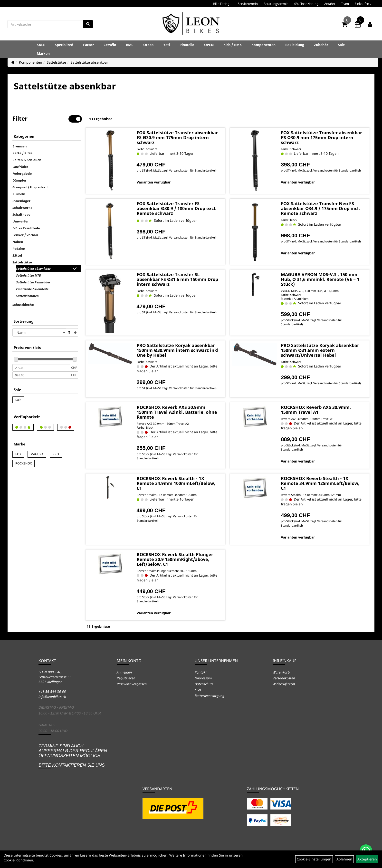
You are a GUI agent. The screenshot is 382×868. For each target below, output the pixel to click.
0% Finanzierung (306, 4)
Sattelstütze (56, 62)
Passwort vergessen (132, 684)
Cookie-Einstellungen (314, 859)
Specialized (64, 45)
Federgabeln (22, 174)
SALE (41, 45)
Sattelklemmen (27, 296)
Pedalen (19, 249)
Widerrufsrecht (284, 684)
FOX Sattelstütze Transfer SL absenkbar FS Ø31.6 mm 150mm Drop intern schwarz (177, 279)
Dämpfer (19, 180)
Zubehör (321, 45)
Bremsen (20, 146)
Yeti (167, 45)
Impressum (203, 678)
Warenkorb (281, 672)
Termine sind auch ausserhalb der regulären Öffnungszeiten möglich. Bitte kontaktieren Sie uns (73, 756)
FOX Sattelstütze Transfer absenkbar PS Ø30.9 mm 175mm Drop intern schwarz (321, 137)
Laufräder (20, 167)
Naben (18, 242)
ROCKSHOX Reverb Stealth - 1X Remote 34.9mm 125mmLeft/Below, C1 (320, 483)
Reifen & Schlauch (27, 160)
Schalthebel (22, 214)
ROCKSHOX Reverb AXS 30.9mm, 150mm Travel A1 (316, 410)
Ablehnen (344, 859)
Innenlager (21, 201)
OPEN (209, 45)
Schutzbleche (23, 305)
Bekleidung (295, 45)
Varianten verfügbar (154, 182)
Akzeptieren (367, 859)
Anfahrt (330, 4)
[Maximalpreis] (41, 375)
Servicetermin (248, 4)
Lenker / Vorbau (25, 235)
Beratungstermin (276, 4)
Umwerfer (21, 221)
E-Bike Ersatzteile (26, 228)
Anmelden (124, 672)
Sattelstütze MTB (29, 275)
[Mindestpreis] (41, 368)
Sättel (17, 255)
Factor (88, 45)
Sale (341, 45)
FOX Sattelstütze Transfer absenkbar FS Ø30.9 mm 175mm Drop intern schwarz (177, 137)
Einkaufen (363, 4)
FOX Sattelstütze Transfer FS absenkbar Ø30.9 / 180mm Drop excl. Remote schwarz (177, 208)
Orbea (148, 45)
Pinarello (187, 45)
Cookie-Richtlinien (18, 860)
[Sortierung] (39, 332)
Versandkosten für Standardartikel (192, 170)
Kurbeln (19, 194)
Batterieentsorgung (210, 696)
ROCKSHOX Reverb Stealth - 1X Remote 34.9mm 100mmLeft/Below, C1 (176, 483)
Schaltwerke (22, 208)
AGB (198, 690)
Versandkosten (284, 678)
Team (345, 4)
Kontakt (201, 672)
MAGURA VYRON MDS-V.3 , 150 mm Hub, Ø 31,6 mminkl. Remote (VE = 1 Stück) (320, 279)
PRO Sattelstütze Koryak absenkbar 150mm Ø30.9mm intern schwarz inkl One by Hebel (178, 350)
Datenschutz (204, 684)
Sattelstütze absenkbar (89, 62)
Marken (43, 53)
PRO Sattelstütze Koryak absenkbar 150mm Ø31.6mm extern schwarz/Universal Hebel (320, 350)
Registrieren (126, 678)
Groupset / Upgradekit (30, 187)
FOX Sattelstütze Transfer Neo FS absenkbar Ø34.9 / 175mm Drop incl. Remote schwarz (320, 208)
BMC (130, 45)
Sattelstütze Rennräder (33, 282)
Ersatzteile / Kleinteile (32, 289)
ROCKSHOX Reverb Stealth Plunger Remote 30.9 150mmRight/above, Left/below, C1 (175, 559)
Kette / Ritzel (23, 153)
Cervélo (110, 45)
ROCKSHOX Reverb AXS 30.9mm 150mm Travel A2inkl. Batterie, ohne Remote (177, 412)
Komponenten (263, 45)
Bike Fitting (223, 4)
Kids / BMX (233, 45)
